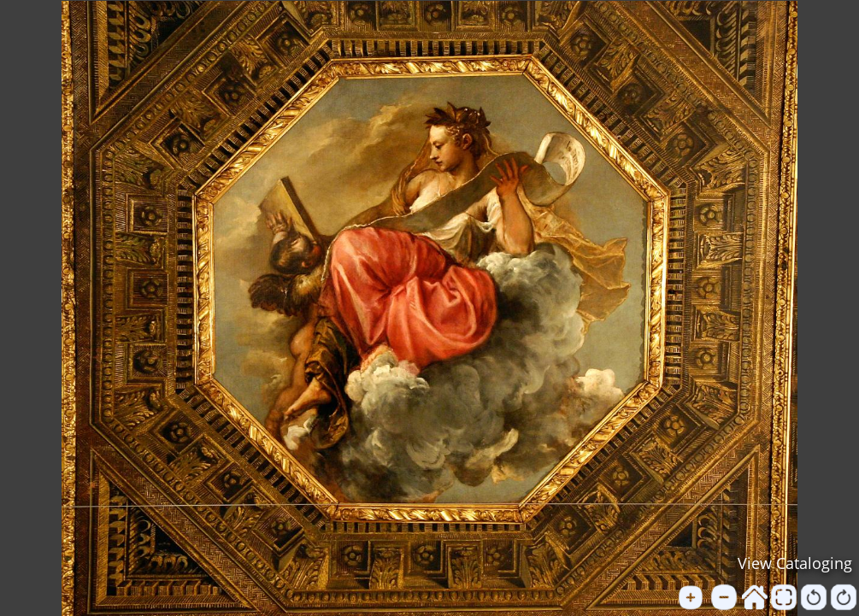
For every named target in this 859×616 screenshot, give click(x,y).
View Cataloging (795, 563)
